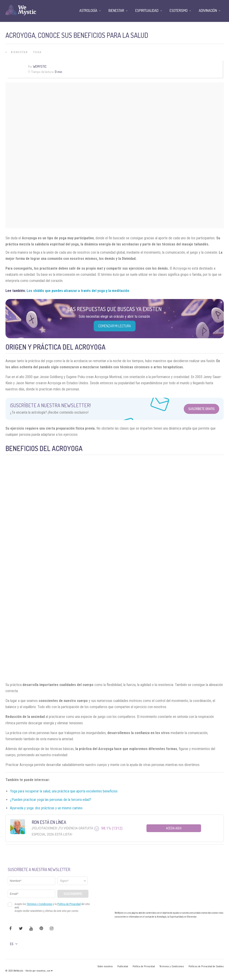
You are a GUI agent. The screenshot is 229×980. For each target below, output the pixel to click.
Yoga (37, 52)
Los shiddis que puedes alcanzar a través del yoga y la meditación (78, 291)
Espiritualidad (147, 10)
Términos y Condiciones (172, 966)
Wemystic (40, 66)
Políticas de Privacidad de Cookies (206, 966)
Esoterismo (179, 10)
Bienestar (19, 52)
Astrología (88, 10)
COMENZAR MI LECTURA (115, 326)
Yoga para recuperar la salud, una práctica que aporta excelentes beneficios (64, 791)
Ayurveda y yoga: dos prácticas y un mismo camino (46, 808)
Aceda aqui (174, 828)
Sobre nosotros (105, 966)
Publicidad (123, 966)
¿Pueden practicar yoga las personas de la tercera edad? (51, 800)
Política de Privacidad (144, 966)
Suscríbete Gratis (201, 409)
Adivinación (208, 10)
